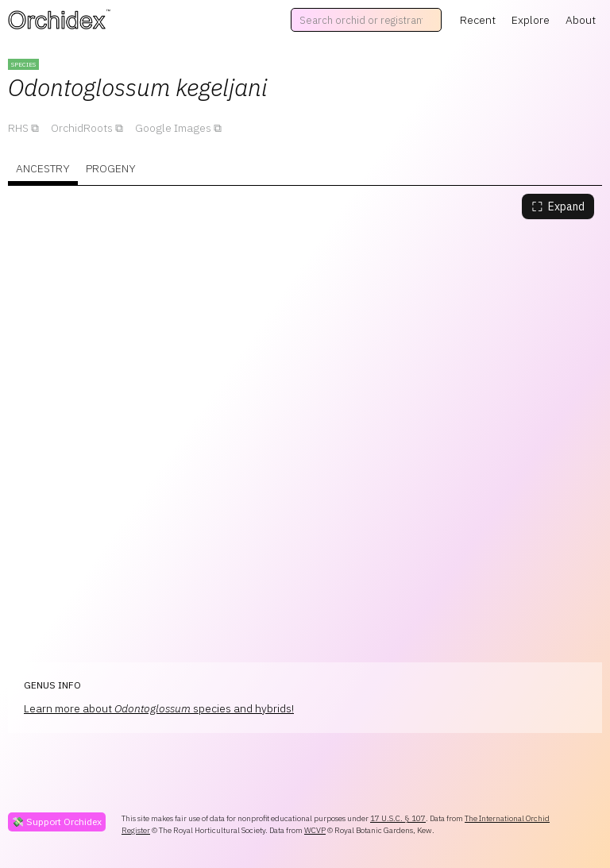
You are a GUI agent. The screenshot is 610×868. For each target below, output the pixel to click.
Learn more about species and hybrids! (159, 708)
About (581, 20)
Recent (478, 20)
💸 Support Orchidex (57, 822)
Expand (558, 206)
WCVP (315, 830)
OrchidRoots (82, 128)
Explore (531, 20)
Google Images (173, 128)
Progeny (111, 168)
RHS (18, 128)
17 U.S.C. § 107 (398, 818)
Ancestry (43, 168)
